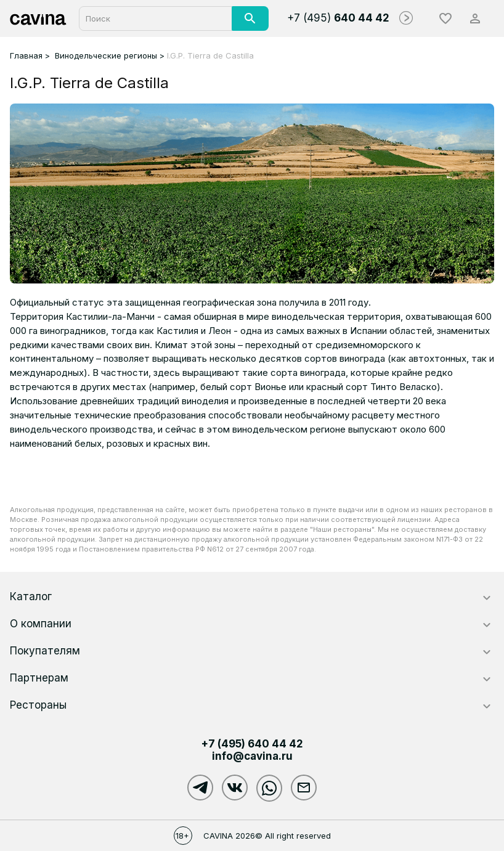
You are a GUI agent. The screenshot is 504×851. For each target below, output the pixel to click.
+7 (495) (338, 18)
